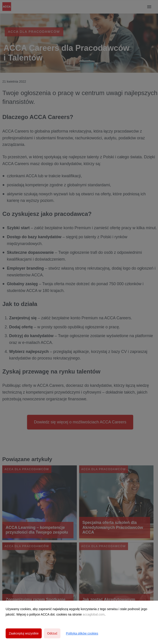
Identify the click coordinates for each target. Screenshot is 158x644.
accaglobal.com (94, 614)
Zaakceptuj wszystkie (24, 633)
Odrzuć (52, 633)
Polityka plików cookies (82, 633)
